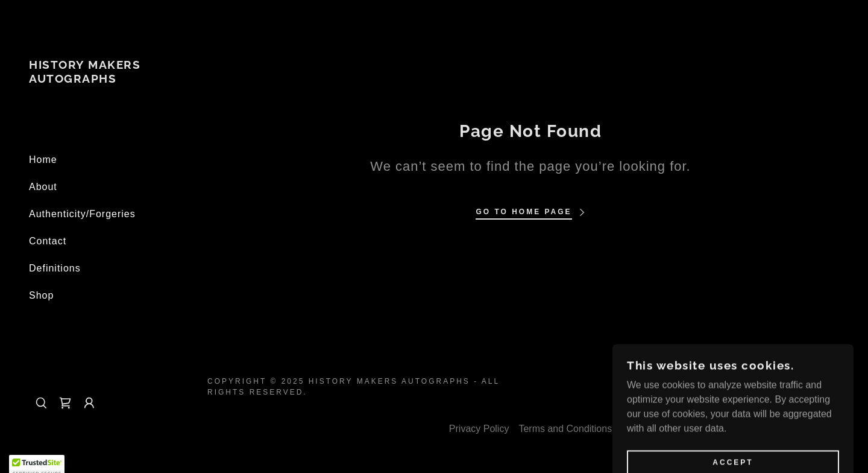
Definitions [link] (55, 268)
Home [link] (43, 160)
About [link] (43, 187)
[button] (89, 403)
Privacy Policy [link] (479, 429)
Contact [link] (48, 241)
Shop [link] (41, 295)
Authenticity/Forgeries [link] (82, 214)
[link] (96, 79)
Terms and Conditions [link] (565, 429)
